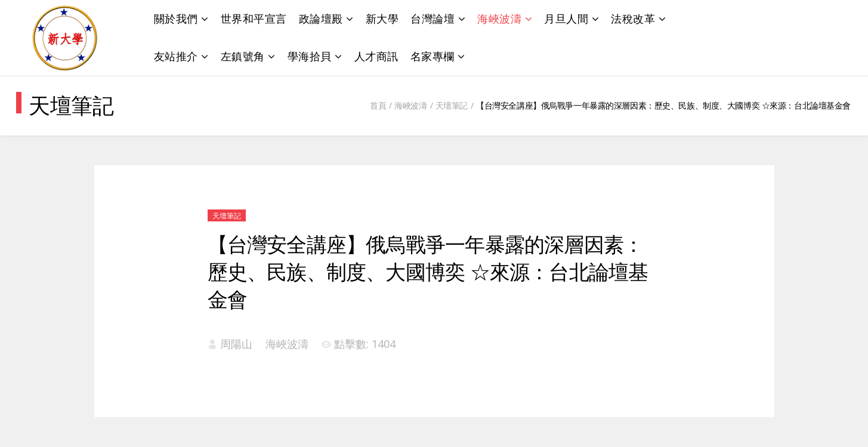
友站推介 (176, 56)
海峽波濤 (499, 19)
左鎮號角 (243, 56)
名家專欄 (433, 56)
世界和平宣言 (254, 19)
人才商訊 (376, 56)
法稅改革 (633, 19)
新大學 (382, 19)
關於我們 (176, 19)
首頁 (378, 105)
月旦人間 (566, 19)
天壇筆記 (452, 105)
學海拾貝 (310, 56)
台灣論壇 (433, 19)
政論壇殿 (321, 19)
